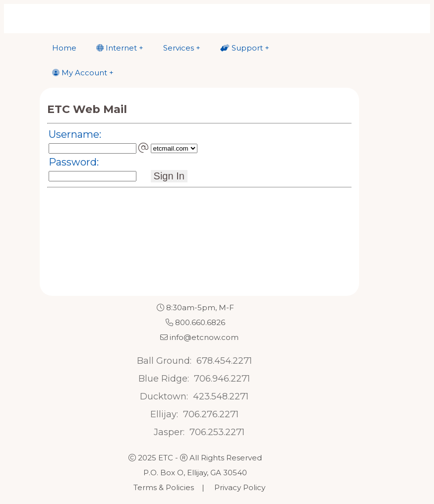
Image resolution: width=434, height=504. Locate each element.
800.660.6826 (200, 322)
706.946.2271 (222, 379)
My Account (80, 73)
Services (179, 48)
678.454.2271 (224, 361)
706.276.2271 (211, 414)
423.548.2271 (221, 396)
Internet (117, 48)
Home (64, 48)
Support (242, 48)
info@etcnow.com (204, 337)
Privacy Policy (240, 487)
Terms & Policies (164, 487)
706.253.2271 (217, 432)
